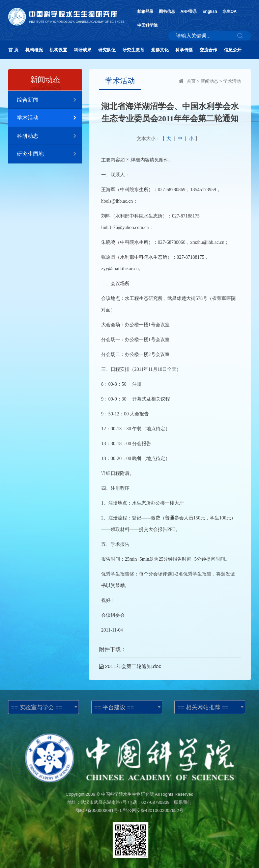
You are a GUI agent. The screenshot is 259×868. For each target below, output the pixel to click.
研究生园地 (50, 154)
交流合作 (208, 50)
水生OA (230, 11)
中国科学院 (147, 25)
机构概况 (34, 50)
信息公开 (233, 50)
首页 (191, 81)
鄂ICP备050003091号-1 (99, 810)
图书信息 (167, 11)
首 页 (13, 50)
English (210, 11)
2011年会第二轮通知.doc (130, 666)
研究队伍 (107, 50)
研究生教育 (133, 50)
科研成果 (83, 50)
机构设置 (58, 50)
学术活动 (50, 118)
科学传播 (184, 50)
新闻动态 (209, 81)
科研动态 (50, 136)
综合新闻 (50, 100)
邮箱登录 (145, 11)
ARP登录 (189, 11)
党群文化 (160, 50)
